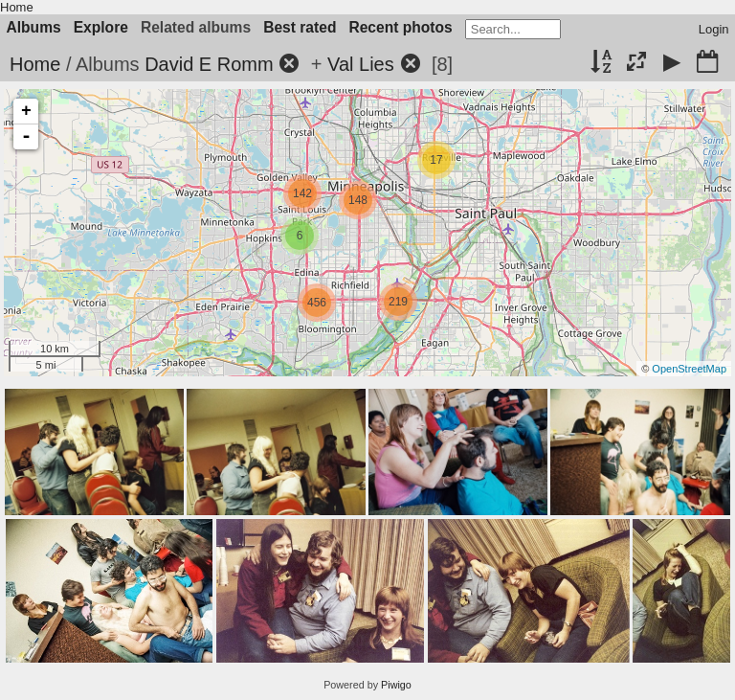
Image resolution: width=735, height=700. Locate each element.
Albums (34, 27)
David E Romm (209, 64)
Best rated (300, 27)
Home (17, 7)
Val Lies (361, 64)
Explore (101, 27)
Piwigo (396, 685)
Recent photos (400, 27)
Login (714, 29)
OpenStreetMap (689, 369)
